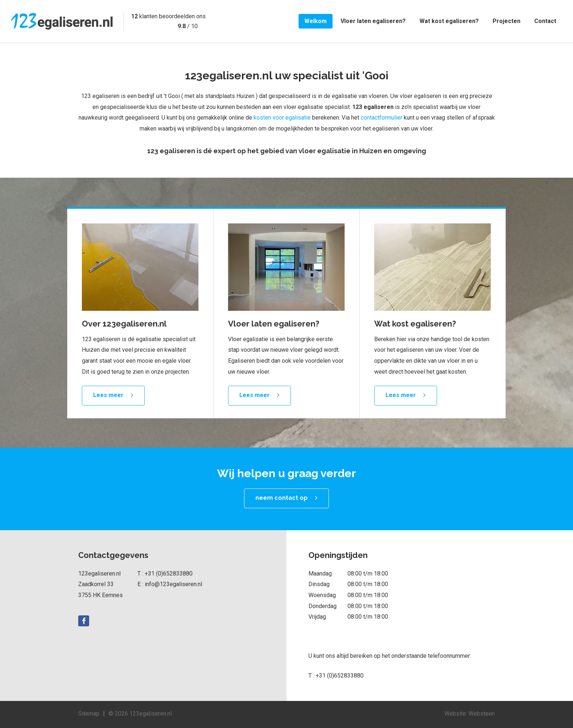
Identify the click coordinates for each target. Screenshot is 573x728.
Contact (545, 21)
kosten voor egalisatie (282, 118)
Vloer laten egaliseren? (373, 21)
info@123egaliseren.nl (173, 584)
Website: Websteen (470, 714)
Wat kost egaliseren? (449, 21)
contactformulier (382, 118)
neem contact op (282, 498)
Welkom (316, 21)
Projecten (506, 21)
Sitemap (89, 714)
